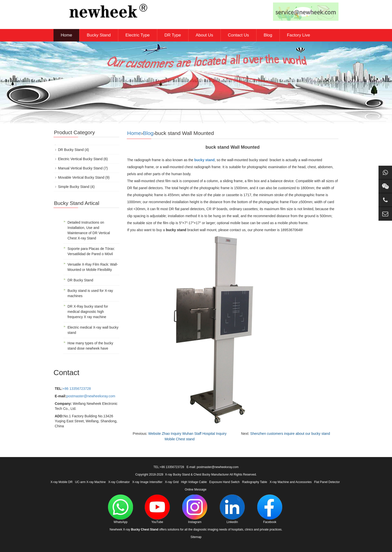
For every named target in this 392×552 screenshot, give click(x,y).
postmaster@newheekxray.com (91, 396)
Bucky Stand (99, 35)
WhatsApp (120, 509)
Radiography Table (255, 482)
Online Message (196, 490)
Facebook (270, 509)
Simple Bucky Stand (74, 187)
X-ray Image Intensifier (147, 482)
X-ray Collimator (119, 482)
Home (66, 35)
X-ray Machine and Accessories (290, 482)
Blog (268, 35)
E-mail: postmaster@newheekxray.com (212, 467)
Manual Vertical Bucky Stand (80, 168)
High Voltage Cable (194, 482)
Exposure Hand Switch (224, 482)
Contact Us (238, 35)
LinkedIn (232, 509)
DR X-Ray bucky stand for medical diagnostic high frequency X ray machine (88, 312)
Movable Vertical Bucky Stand (81, 177)
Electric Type (138, 35)
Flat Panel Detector (327, 482)
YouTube (157, 509)
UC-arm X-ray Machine (90, 482)
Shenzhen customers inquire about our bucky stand (290, 434)
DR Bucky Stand (71, 150)
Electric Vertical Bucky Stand (80, 159)
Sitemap (196, 537)
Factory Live (299, 35)
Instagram (195, 509)
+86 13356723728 (77, 389)
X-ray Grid (172, 482)
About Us (204, 35)
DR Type (173, 35)
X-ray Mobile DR (61, 482)
